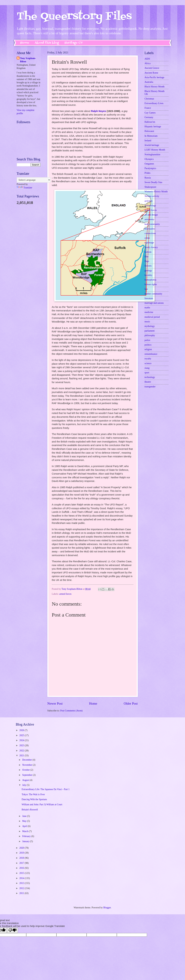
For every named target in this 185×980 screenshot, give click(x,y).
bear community (152, 224)
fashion (148, 252)
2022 (22, 751)
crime (147, 238)
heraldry (149, 275)
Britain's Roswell (30, 810)
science (148, 363)
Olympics (149, 159)
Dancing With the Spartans (34, 799)
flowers (148, 266)
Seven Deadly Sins (153, 182)
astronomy (150, 219)
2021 (22, 756)
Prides (148, 173)
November (27, 765)
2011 (22, 893)
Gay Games (150, 113)
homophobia (150, 280)
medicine (149, 312)
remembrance (151, 354)
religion (148, 349)
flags (147, 261)
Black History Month (155, 87)
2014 (22, 878)
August (26, 780)
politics (148, 345)
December (27, 760)
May (25, 821)
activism (149, 201)
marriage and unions (154, 303)
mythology (150, 326)
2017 (22, 863)
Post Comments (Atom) (71, 711)
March (25, 831)
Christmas (149, 99)
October (26, 770)
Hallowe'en (150, 122)
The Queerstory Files (74, 17)
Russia (148, 178)
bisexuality (150, 229)
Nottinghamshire (153, 155)
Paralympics (150, 168)
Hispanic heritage (153, 127)
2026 (22, 730)
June (25, 816)
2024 (22, 740)
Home (25, 43)
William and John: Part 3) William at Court (42, 804)
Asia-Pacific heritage (154, 77)
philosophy (150, 335)
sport (147, 373)
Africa (148, 63)
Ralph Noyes (99, 111)
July (24, 785)
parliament (150, 331)
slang (147, 368)
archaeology (150, 206)
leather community (153, 294)
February (27, 836)
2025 (22, 735)
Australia (149, 82)
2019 (22, 853)
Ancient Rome (151, 73)
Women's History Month (156, 192)
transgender (150, 387)
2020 (22, 848)
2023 (22, 745)
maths (147, 308)
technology (150, 377)
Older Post (131, 703)
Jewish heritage (152, 145)
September (27, 775)
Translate (24, 188)
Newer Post (55, 703)
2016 (22, 868)
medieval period (152, 317)
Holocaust (149, 131)
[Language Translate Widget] (34, 180)
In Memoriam (151, 136)
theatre (148, 382)
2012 (22, 888)
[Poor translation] (12, 930)
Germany (149, 117)
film (147, 257)
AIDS (147, 59)
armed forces (65, 594)
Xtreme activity (152, 196)
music (147, 322)
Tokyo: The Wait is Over (33, 794)
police (147, 340)
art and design (151, 215)
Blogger (107, 908)
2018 (22, 858)
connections (150, 233)
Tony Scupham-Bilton (28, 60)
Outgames (149, 164)
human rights (151, 284)
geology (148, 271)
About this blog (47, 43)
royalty (148, 359)
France (148, 108)
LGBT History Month (155, 150)
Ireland (148, 141)
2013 (22, 883)
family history (151, 247)
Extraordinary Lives (154, 103)
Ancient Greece (152, 68)
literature (149, 298)
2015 (22, 873)
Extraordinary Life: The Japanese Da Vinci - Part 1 (46, 789)
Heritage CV (74, 43)
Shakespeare (150, 187)
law (146, 289)
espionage (149, 243)
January (26, 841)
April (25, 826)
